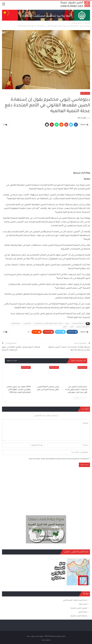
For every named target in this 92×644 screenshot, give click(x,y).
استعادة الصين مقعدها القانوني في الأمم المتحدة (48, 324)
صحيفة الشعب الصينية (79, 616)
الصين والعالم (85, 93)
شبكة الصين (83, 612)
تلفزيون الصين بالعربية (79, 608)
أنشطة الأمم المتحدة (78, 324)
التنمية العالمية (16, 324)
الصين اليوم (83, 604)
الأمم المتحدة (27, 324)
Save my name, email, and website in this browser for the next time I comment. (58, 459)
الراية (43, 640)
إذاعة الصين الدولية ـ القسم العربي (75, 600)
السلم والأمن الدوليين (83, 327)
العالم (65, 327)
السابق (83, 398)
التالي (76, 398)
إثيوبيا (67, 324)
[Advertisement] (46, 148)
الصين (72, 327)
